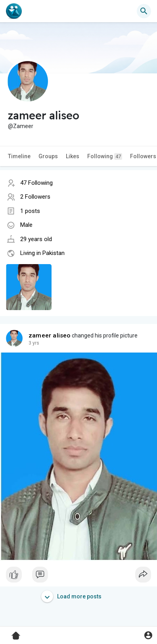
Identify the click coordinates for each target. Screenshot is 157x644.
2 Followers (35, 197)
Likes (73, 156)
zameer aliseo (50, 335)
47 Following (36, 183)
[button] (144, 11)
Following (105, 156)
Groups (48, 156)
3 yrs (34, 343)
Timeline (19, 156)
